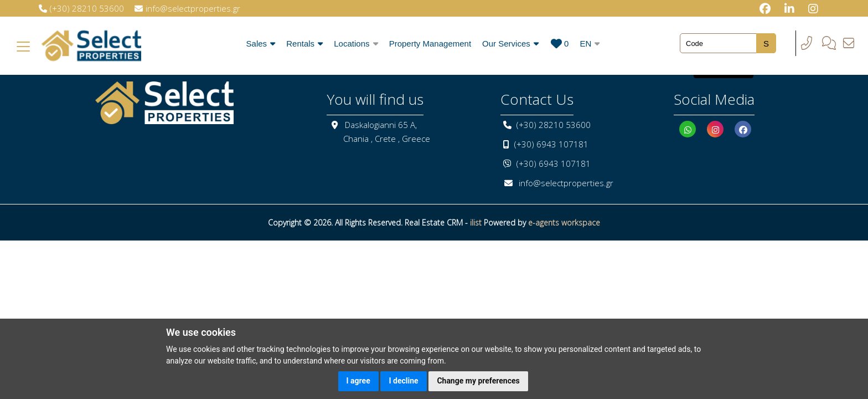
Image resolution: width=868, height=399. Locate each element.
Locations (356, 44)
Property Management (430, 44)
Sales (261, 44)
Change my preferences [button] (478, 381)
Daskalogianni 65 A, (381, 125)
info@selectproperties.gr (566, 183)
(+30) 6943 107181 (551, 144)
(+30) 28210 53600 (554, 125)
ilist (476, 222)
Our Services (510, 44)
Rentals (304, 44)
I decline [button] (403, 381)
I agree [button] (358, 381)
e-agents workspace (564, 222)
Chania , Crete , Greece (387, 139)
